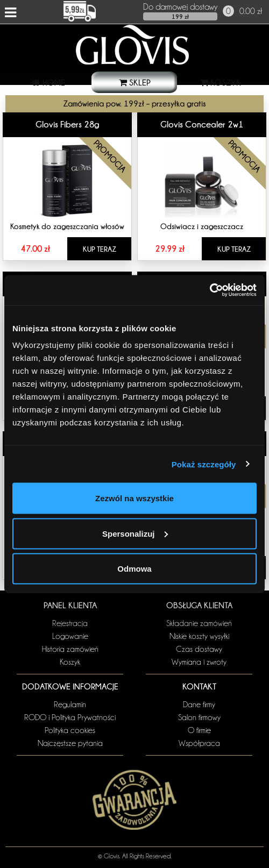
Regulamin (70, 705)
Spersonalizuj (135, 533)
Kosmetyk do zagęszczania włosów (67, 226)
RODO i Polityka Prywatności (70, 717)
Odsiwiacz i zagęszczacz (202, 226)
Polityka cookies (70, 730)
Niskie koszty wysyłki (199, 636)
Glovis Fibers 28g (68, 124)
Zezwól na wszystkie (134, 498)
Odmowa (134, 569)
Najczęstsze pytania (70, 743)
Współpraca (199, 743)
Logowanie (70, 636)
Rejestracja (70, 623)
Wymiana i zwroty (199, 662)
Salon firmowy (199, 717)
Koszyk (70, 662)
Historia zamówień (70, 649)
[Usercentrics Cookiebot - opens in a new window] (210, 290)
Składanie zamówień (199, 623)
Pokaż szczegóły (204, 464)
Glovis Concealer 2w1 (202, 124)
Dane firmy (199, 705)
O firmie (199, 730)
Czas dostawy (199, 649)
